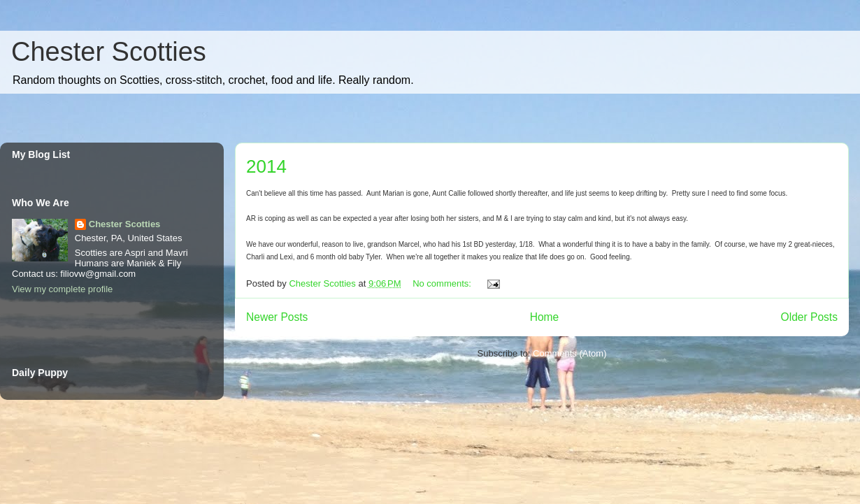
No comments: (443, 283)
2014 (266, 166)
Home (545, 317)
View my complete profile (62, 289)
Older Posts (809, 317)
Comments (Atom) (569, 353)
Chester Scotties (109, 52)
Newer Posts (277, 317)
